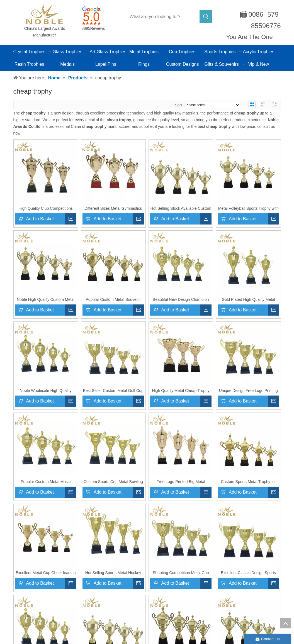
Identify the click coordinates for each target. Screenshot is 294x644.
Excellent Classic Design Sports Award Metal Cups (248, 573)
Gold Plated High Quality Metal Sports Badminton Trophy (248, 299)
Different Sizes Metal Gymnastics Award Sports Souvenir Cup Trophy (113, 208)
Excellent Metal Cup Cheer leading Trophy (46, 573)
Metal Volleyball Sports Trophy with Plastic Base (248, 208)
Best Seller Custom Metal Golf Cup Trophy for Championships (113, 391)
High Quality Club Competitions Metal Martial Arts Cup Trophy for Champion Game (46, 208)
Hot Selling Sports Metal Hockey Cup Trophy (113, 573)
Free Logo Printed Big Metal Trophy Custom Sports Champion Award (181, 482)
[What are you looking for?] (164, 17)
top (285, 623)
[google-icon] (91, 16)
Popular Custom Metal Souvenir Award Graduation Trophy (113, 299)
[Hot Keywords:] (206, 17)
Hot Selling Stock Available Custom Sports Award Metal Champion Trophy (181, 208)
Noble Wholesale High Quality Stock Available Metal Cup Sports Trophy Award (46, 391)
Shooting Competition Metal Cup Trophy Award (181, 573)
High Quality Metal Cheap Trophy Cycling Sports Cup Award (181, 391)
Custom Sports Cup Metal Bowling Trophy (113, 482)
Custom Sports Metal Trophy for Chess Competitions (248, 482)
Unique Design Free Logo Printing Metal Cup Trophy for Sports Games (248, 391)
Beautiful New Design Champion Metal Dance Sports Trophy (181, 299)
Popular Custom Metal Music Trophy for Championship (46, 482)
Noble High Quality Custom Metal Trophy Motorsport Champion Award (46, 299)
